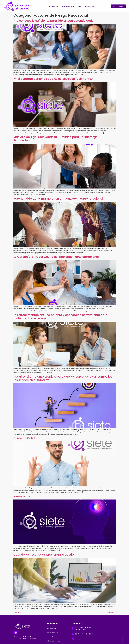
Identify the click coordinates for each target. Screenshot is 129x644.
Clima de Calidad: (26, 438)
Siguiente (111, 613)
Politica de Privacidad (53, 641)
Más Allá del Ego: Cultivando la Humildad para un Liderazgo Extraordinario (55, 139)
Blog (80, 6)
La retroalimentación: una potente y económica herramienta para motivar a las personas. (60, 317)
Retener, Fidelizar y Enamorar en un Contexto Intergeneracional (58, 199)
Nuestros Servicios (68, 6)
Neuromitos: (22, 496)
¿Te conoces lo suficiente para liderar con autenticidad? (53, 21)
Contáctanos (89, 6)
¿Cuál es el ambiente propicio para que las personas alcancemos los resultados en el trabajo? (63, 378)
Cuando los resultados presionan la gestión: (45, 555)
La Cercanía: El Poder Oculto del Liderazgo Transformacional (56, 257)
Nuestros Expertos (52, 637)
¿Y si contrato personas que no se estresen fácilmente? (53, 79)
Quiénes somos (53, 6)
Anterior (17, 613)
